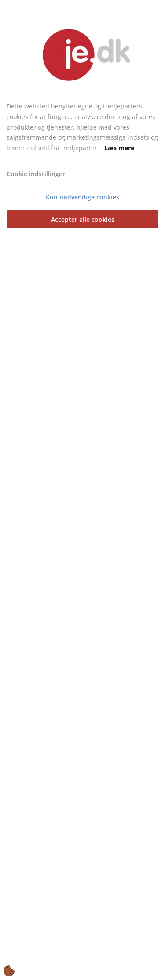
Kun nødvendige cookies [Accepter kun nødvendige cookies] (82, 197)
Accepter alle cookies (83, 219)
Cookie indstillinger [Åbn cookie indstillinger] (36, 174)
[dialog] (82, 490)
